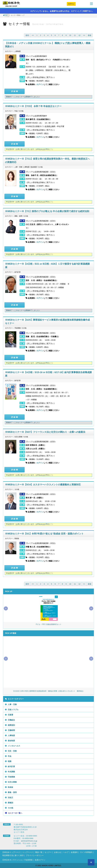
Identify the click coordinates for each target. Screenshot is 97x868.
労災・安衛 (12, 751)
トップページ (28, 852)
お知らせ (57, 852)
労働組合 (11, 720)
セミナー (48, 852)
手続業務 (11, 777)
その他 (10, 808)
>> (84, 35)
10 (70, 35)
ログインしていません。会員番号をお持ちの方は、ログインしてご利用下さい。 (61, 11)
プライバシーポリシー (35, 855)
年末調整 (11, 772)
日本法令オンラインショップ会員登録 (17, 860)
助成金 (10, 787)
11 (75, 35)
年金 (10, 756)
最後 (90, 35)
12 (79, 35)
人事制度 (11, 735)
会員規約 (74, 852)
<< (33, 35)
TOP (6, 15)
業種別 (10, 803)
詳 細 (13, 91)
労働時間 (11, 730)
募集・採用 (12, 792)
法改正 (10, 797)
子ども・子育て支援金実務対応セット (48, 624)
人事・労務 (12, 704)
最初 (27, 35)
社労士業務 (12, 782)
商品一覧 (39, 852)
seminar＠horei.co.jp (29, 841)
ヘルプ (66, 852)
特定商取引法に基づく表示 (13, 855)
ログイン (71, 4)
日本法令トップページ (11, 852)
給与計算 (11, 766)
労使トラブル (13, 710)
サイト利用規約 (86, 852)
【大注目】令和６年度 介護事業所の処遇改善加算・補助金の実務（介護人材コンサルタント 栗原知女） (48, 691)
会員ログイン (40, 860)
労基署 (10, 715)
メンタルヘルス (14, 746)
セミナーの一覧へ (15, 813)
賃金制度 (11, 741)
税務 (10, 761)
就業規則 (11, 725)
